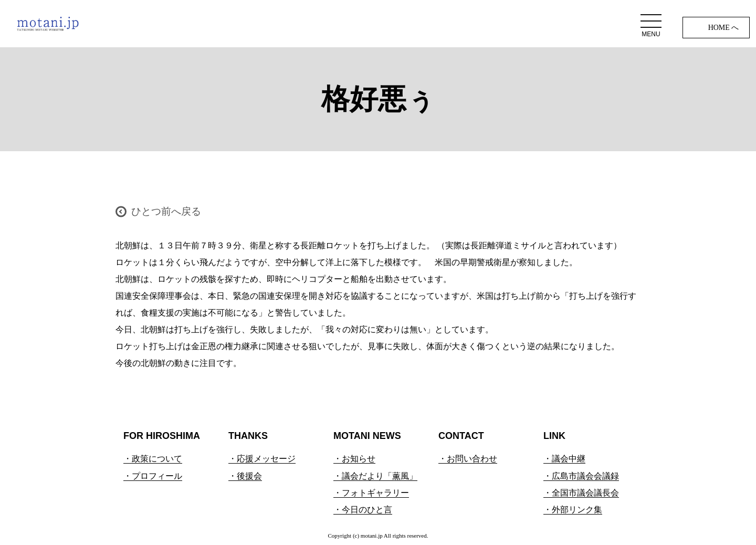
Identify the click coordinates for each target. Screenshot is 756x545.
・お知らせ (354, 459)
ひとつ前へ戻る (166, 211)
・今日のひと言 (363, 510)
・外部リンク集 (573, 510)
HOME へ (724, 28)
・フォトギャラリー (371, 493)
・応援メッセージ (262, 459)
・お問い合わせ (468, 459)
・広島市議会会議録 (581, 476)
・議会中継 (564, 459)
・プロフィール (153, 476)
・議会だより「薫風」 (375, 476)
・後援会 (245, 476)
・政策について (153, 459)
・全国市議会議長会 (581, 493)
